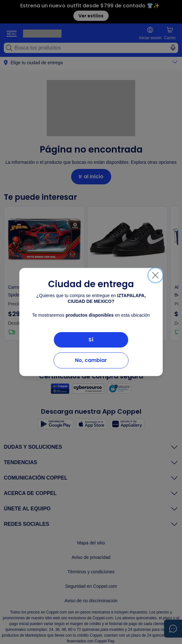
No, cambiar (91, 360)
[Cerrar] (155, 275)
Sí (91, 340)
